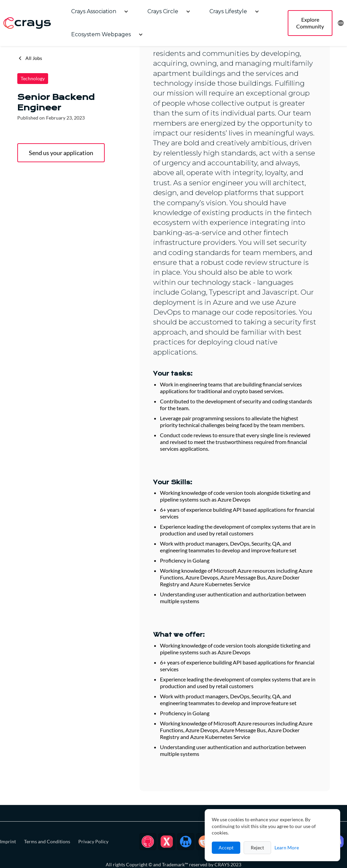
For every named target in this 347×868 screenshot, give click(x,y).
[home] (27, 23)
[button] (97, 12)
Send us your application (61, 153)
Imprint (8, 841)
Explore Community (310, 23)
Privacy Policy (93, 841)
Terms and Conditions (47, 841)
